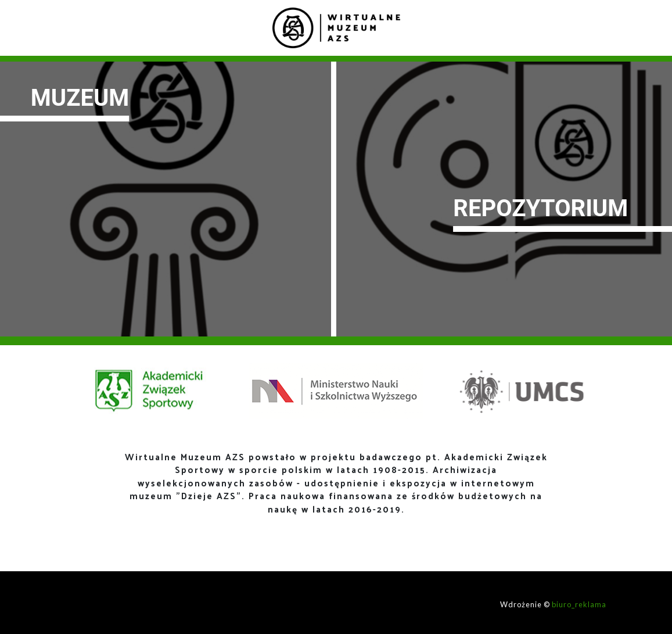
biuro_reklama (579, 604)
